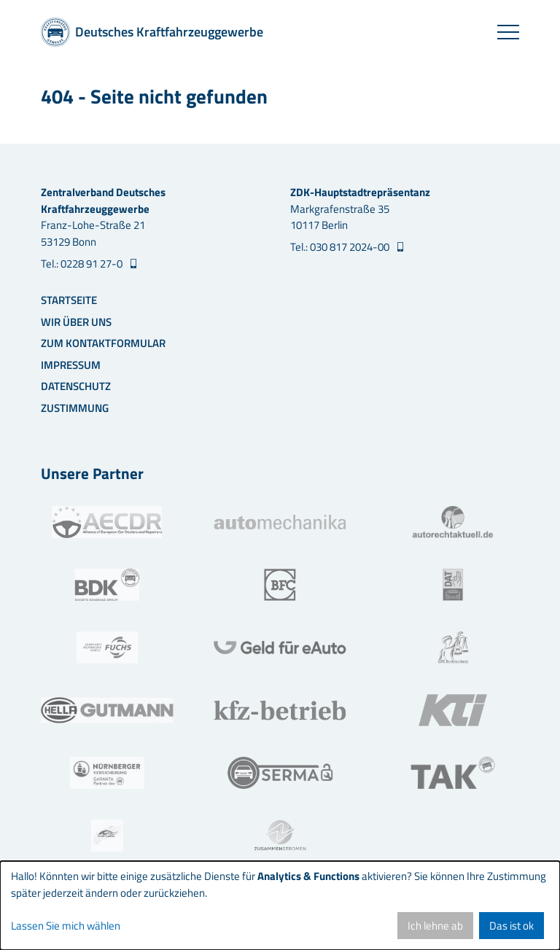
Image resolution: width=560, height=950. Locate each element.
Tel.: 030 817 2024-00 (341, 247)
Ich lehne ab (435, 926)
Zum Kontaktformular (103, 343)
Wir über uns (76, 322)
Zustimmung (75, 408)
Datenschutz (76, 386)
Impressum (71, 365)
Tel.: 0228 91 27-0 (83, 264)
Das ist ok (512, 926)
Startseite (69, 300)
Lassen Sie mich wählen (66, 926)
